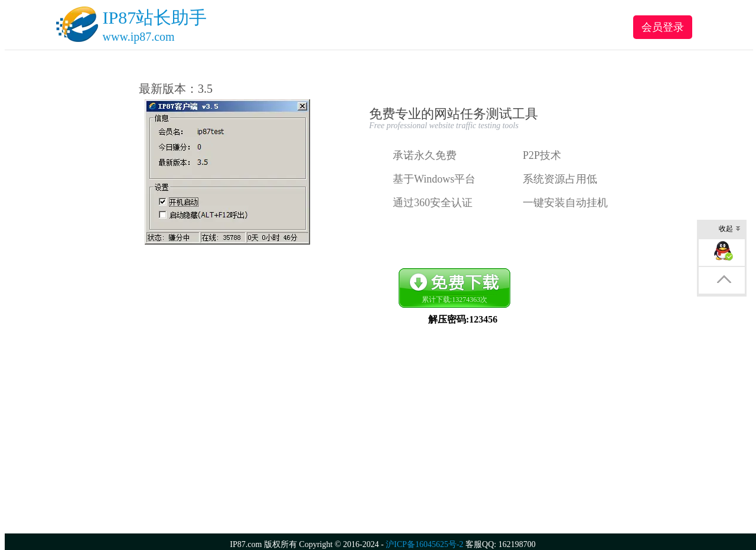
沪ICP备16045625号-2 (424, 544)
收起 (730, 230)
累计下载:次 (454, 300)
